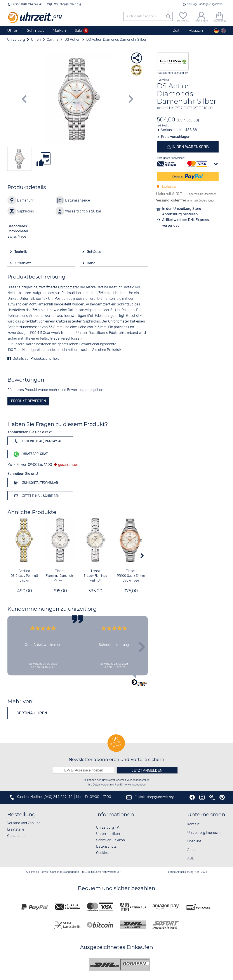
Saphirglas (91, 322)
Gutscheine (16, 836)
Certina (24, 571)
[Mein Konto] (201, 17)
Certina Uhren (32, 713)
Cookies (102, 853)
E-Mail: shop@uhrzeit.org (66, 4)
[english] (223, 31)
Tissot (60, 571)
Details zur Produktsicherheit (36, 359)
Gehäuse (94, 252)
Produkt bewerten (28, 401)
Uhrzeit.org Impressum (205, 833)
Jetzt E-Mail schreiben (36, 496)
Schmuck (36, 31)
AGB (191, 858)
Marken (59, 31)
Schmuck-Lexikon (110, 840)
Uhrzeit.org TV (108, 828)
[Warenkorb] (220, 17)
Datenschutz (106, 847)
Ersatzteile (16, 830)
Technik (21, 252)
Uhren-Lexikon (108, 834)
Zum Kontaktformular (35, 482)
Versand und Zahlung (24, 823)
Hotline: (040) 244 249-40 (27, 4)
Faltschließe (50, 339)
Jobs (191, 850)
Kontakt (193, 824)
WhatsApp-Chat (30, 454)
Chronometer (69, 287)
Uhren (13, 31)
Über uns (194, 841)
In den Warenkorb (190, 147)
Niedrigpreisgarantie (39, 350)
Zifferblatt (23, 263)
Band (92, 263)
